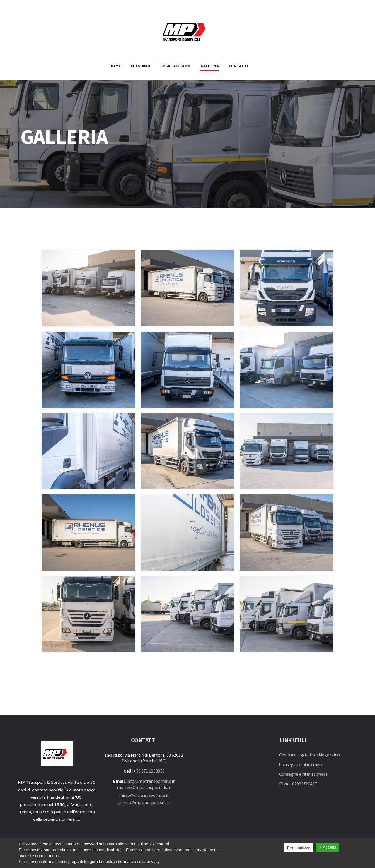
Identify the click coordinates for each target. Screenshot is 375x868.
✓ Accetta (328, 847)
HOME (115, 66)
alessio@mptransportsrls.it (144, 802)
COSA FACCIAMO (175, 66)
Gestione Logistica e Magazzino (310, 755)
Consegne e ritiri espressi (303, 774)
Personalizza (299, 848)
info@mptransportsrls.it (151, 781)
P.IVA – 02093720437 (298, 784)
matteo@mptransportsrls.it (144, 787)
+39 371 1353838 (149, 771)
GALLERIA (210, 66)
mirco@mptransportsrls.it (144, 795)
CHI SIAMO (141, 66)
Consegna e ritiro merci (302, 764)
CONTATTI (238, 66)
